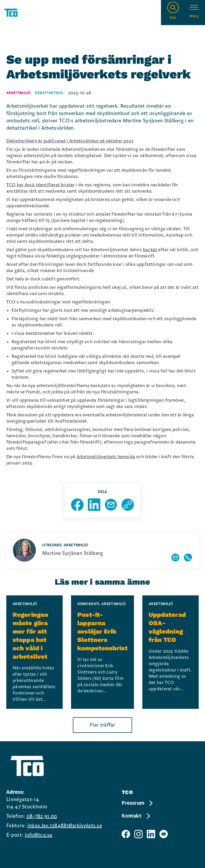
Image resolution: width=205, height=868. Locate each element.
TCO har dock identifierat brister (41, 185)
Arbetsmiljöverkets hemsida (106, 457)
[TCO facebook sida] (126, 834)
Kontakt (136, 816)
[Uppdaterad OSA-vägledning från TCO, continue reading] (171, 652)
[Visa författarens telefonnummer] (188, 557)
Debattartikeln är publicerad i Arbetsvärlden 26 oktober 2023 (70, 141)
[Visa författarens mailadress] (175, 557)
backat (150, 250)
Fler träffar (102, 725)
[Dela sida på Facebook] (77, 505)
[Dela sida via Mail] (111, 505)
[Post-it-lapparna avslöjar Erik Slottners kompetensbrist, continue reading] (102, 652)
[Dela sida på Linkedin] (94, 505)
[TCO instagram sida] (138, 834)
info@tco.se (38, 835)
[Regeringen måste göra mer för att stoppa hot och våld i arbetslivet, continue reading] (34, 652)
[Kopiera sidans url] (128, 505)
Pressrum (138, 803)
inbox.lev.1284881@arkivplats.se (65, 826)
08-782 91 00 (42, 816)
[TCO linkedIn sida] (151, 834)
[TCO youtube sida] (164, 834)
